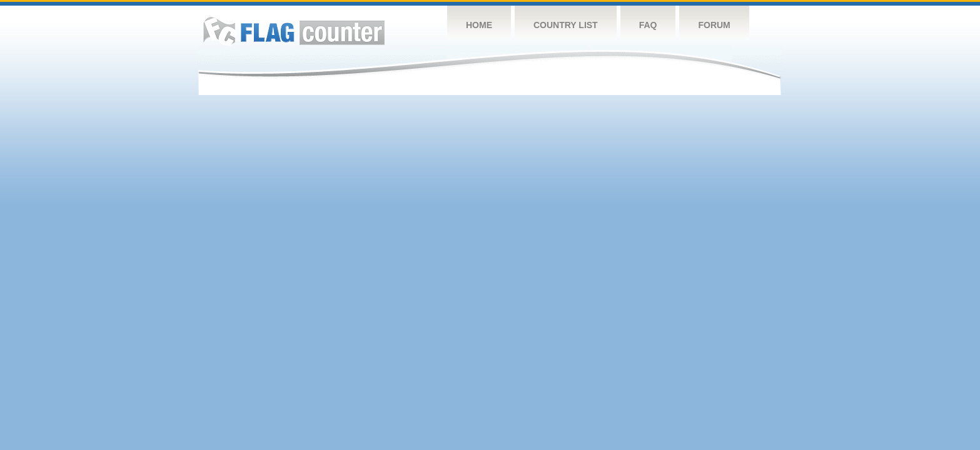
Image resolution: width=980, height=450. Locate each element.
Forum (714, 25)
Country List (566, 25)
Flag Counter (294, 31)
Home (479, 25)
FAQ (648, 25)
